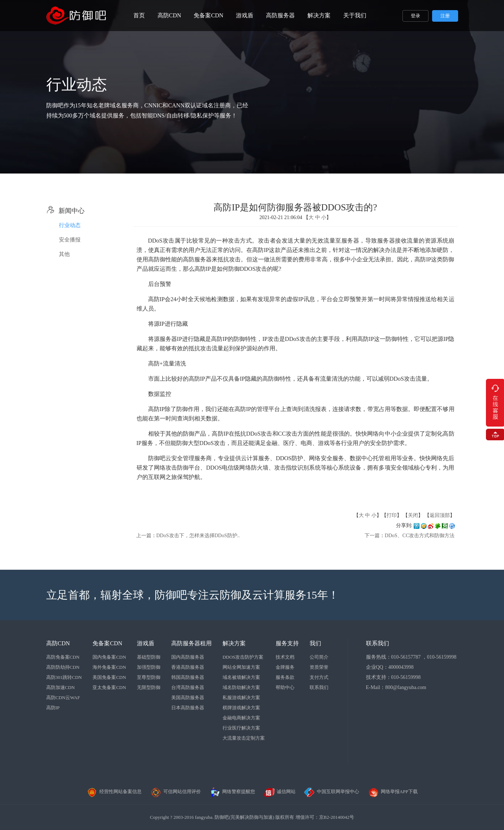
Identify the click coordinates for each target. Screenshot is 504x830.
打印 (392, 515)
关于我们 (355, 15)
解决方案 (319, 15)
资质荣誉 (319, 667)
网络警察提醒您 (232, 792)
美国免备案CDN (109, 677)
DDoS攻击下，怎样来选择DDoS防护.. (198, 536)
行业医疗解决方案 (241, 728)
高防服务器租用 (191, 643)
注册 (445, 16)
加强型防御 (149, 667)
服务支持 (287, 643)
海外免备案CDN (109, 667)
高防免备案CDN (63, 657)
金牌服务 (285, 667)
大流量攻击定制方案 (244, 738)
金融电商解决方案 (241, 718)
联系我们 (319, 687)
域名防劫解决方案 (241, 687)
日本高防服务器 (188, 708)
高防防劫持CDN (63, 667)
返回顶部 (440, 515)
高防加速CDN (61, 687)
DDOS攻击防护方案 (243, 657)
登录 (415, 16)
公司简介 (319, 657)
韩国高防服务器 (188, 677)
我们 (315, 643)
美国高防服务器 (188, 698)
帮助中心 (285, 687)
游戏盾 (245, 15)
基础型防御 (149, 657)
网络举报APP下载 (393, 792)
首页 (139, 15)
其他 (64, 254)
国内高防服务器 (188, 657)
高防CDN (169, 15)
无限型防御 (149, 687)
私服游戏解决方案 (241, 698)
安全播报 (70, 240)
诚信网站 (280, 792)
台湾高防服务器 (188, 687)
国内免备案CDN (109, 657)
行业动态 (70, 225)
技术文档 (285, 657)
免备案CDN (208, 15)
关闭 (413, 515)
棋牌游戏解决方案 (241, 708)
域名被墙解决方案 (241, 677)
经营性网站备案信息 (114, 792)
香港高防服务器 (188, 667)
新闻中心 (65, 211)
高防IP (53, 708)
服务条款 (285, 677)
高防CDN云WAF (63, 698)
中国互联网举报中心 (331, 792)
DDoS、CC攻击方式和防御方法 (420, 536)
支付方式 (319, 677)
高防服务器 (280, 15)
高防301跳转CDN (64, 677)
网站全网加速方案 (241, 667)
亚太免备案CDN (109, 687)
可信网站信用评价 (176, 792)
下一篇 (372, 536)
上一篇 (144, 536)
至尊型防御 (149, 677)
